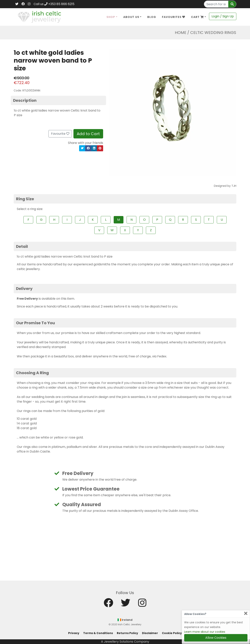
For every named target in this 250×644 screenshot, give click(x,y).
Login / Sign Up (223, 16)
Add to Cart (88, 134)
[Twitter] (17, 4)
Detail (22, 246)
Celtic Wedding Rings (213, 33)
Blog (152, 17)
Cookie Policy (172, 633)
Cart (197, 17)
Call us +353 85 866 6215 (54, 4)
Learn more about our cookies (205, 632)
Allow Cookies (216, 638)
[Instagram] (29, 4)
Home (181, 33)
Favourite (60, 134)
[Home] (39, 17)
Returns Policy (127, 633)
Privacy (74, 633)
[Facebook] (23, 4)
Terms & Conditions (98, 633)
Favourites (174, 17)
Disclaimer (150, 633)
